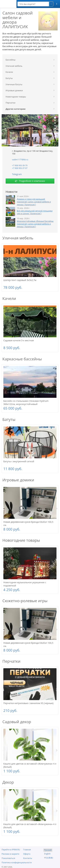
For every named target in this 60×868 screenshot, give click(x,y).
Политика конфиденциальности (17, 863)
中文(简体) (49, 858)
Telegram (17, 174)
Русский (48, 850)
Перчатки (11, 661)
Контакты (28, 858)
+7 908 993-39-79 (20, 165)
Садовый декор (17, 722)
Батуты (9, 419)
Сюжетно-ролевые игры (25, 601)
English (47, 854)
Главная (27, 850)
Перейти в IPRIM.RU (11, 850)
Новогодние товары (21, 540)
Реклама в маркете (10, 854)
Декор (8, 782)
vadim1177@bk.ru (20, 160)
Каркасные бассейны (22, 359)
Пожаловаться (8, 858)
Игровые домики (18, 480)
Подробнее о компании (30, 181)
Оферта (27, 854)
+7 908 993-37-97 (20, 168)
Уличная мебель (18, 238)
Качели (9, 298)
